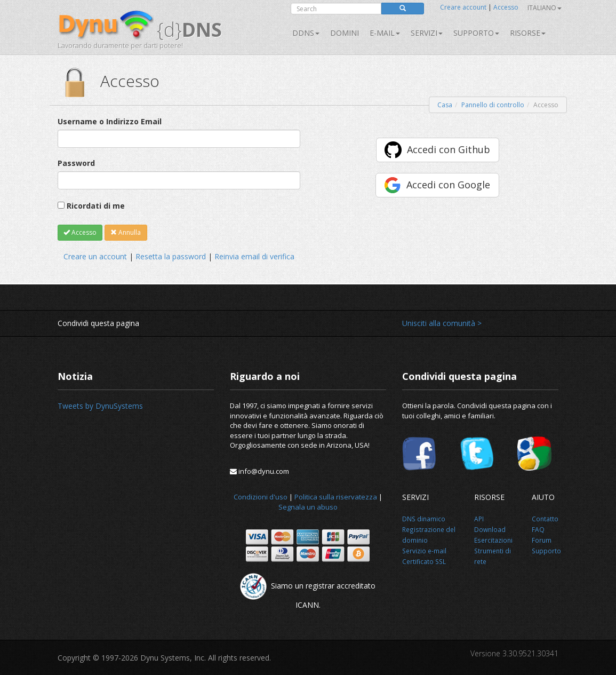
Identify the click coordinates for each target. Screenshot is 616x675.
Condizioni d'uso (261, 497)
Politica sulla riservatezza (336, 497)
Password (76, 163)
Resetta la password (171, 256)
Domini (345, 33)
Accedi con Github (449, 149)
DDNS (306, 33)
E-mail (385, 33)
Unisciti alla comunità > (442, 323)
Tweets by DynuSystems (100, 406)
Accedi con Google (448, 185)
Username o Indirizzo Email (110, 121)
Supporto (476, 33)
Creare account (463, 7)
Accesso (506, 7)
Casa (445, 105)
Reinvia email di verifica (254, 256)
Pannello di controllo (493, 105)
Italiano (545, 8)
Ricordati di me (96, 206)
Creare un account (95, 256)
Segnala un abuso (308, 507)
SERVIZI (427, 33)
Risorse (528, 33)
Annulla (126, 232)
